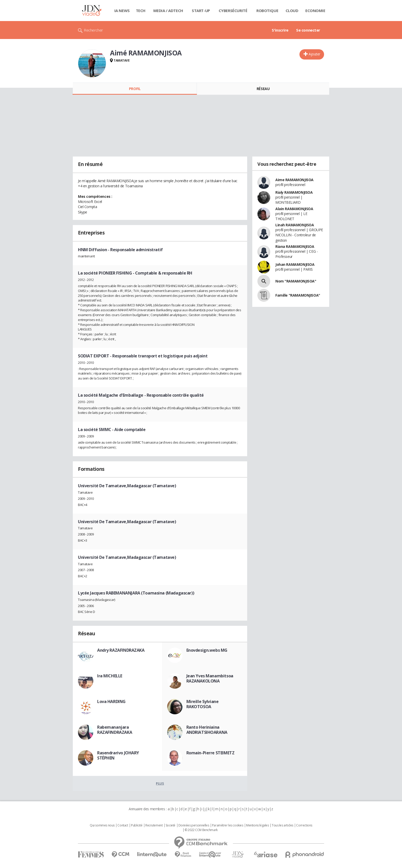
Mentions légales (257, 825)
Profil (135, 89)
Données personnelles (194, 825)
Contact (123, 825)
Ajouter (314, 54)
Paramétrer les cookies (228, 825)
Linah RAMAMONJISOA (295, 225)
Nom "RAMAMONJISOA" (296, 281)
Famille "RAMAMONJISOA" (298, 295)
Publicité (137, 825)
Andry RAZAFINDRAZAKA (121, 650)
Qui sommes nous (102, 825)
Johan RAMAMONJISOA (295, 264)
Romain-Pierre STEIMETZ (210, 753)
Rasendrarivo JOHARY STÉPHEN (118, 755)
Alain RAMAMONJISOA (294, 209)
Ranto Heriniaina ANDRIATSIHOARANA (207, 730)
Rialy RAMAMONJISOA (294, 192)
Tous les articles (283, 825)
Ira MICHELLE (110, 676)
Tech (141, 11)
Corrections (304, 825)
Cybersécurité (233, 11)
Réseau (263, 89)
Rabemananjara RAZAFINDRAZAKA (115, 730)
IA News (122, 11)
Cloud (292, 11)
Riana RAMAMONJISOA (295, 246)
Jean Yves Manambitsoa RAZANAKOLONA (210, 678)
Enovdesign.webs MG (207, 650)
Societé (170, 825)
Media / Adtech (168, 11)
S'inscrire (280, 30)
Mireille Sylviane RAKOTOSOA (203, 704)
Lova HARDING (111, 701)
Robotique (267, 11)
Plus (160, 783)
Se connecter (308, 30)
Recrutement (154, 825)
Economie (315, 11)
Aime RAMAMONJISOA (294, 180)
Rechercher (93, 30)
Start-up (201, 11)
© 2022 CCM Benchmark (201, 830)
